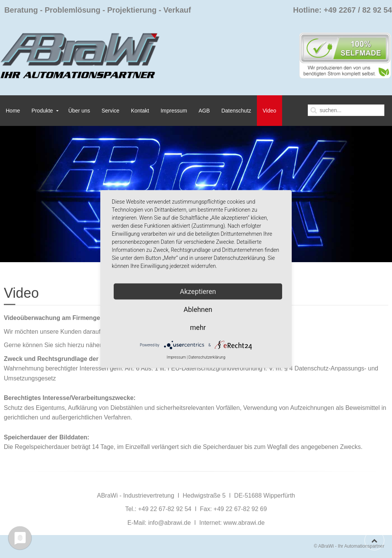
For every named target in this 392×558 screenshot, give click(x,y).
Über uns (79, 111)
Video (269, 111)
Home (13, 111)
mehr (198, 327)
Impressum (174, 111)
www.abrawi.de (244, 534)
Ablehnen (198, 309)
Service (110, 111)
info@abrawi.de (169, 534)
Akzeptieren (198, 291)
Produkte (42, 111)
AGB (204, 111)
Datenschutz (236, 111)
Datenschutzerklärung (207, 357)
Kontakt (140, 111)
